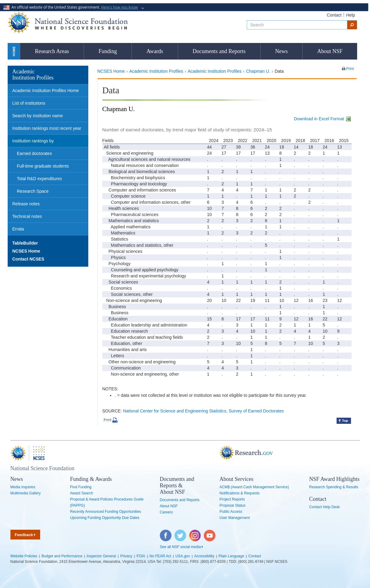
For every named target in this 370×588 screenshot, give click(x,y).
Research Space (33, 191)
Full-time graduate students (43, 166)
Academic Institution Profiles (156, 71)
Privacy (126, 556)
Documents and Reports (219, 51)
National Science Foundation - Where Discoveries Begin (68, 22)
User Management (235, 518)
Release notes (26, 204)
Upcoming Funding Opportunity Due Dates (105, 518)
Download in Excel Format (323, 119)
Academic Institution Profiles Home (46, 91)
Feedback (25, 535)
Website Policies (24, 556)
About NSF (330, 51)
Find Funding (81, 487)
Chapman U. (258, 71)
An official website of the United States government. (71, 7)
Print (349, 69)
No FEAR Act (160, 556)
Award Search (82, 493)
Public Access (231, 512)
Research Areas (52, 51)
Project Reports (232, 499)
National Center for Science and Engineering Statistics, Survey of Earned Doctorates (203, 411)
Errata (18, 229)
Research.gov (216, 453)
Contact (334, 15)
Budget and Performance (62, 556)
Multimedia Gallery (26, 493)
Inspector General (101, 556)
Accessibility (204, 556)
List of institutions (29, 103)
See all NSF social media (181, 547)
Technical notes (27, 216)
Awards (155, 51)
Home (14, 51)
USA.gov (183, 556)
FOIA (141, 556)
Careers (166, 512)
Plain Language (231, 556)
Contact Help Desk (325, 507)
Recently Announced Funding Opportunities (106, 512)
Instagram (195, 533)
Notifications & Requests (240, 493)
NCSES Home (111, 71)
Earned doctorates (34, 153)
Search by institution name (38, 116)
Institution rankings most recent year (47, 128)
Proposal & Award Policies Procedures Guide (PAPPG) (107, 502)
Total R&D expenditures (39, 179)
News (282, 51)
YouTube (210, 533)
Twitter (180, 533)
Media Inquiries (23, 487)
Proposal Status (233, 505)
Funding (108, 51)
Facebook (166, 533)
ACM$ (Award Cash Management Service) (254, 487)
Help (351, 15)
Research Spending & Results (334, 487)
